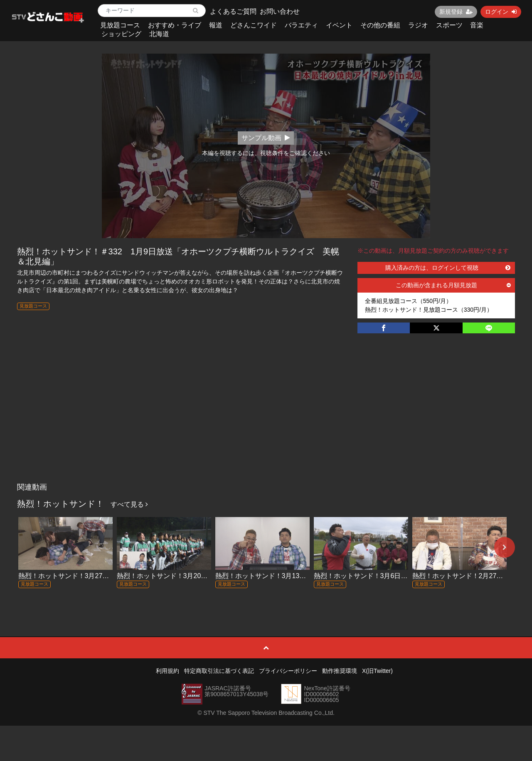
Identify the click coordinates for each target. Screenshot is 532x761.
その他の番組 (380, 25)
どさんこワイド (254, 25)
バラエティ (301, 25)
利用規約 (167, 671)
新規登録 (456, 12)
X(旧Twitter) (377, 671)
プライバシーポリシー (288, 671)
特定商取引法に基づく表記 (219, 671)
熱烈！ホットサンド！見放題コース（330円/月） (429, 310)
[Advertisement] (266, 416)
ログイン (501, 12)
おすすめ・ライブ (175, 25)
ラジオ (418, 25)
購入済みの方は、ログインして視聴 (448, 268)
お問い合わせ (280, 11)
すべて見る (129, 504)
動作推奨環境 (340, 671)
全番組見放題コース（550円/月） (408, 301)
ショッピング (121, 34)
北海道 (159, 34)
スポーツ (449, 25)
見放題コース (120, 25)
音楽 (477, 25)
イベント (339, 25)
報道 (216, 25)
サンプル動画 (266, 138)
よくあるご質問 (233, 11)
